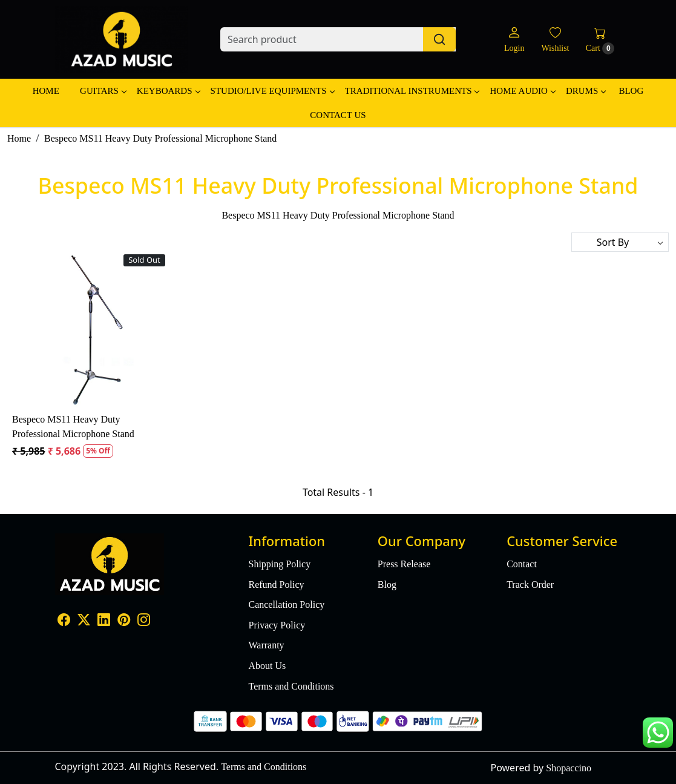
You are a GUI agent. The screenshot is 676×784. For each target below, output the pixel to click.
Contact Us (338, 115)
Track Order (530, 585)
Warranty (266, 645)
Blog (631, 91)
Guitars (103, 91)
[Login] (514, 40)
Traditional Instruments (412, 91)
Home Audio (522, 91)
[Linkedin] (104, 621)
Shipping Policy (279, 564)
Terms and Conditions (291, 686)
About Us (267, 666)
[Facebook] (64, 621)
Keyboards (168, 91)
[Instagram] (144, 621)
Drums (586, 91)
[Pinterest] (124, 621)
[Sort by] (620, 242)
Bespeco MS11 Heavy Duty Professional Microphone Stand (73, 427)
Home (46, 91)
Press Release (404, 564)
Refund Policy (276, 585)
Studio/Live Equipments (272, 91)
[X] (84, 621)
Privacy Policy (277, 625)
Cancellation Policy (286, 604)
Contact (522, 564)
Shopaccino (569, 768)
